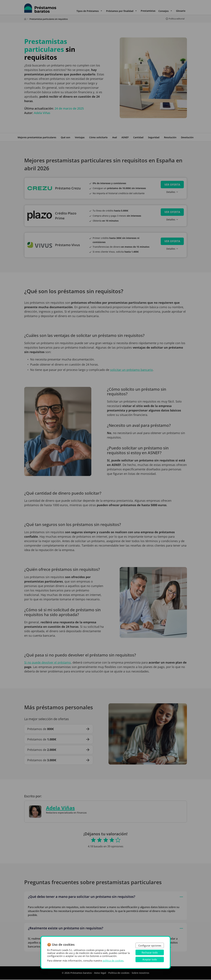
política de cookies (113, 961)
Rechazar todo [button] (150, 952)
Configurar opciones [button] (150, 946)
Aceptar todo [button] (150, 959)
